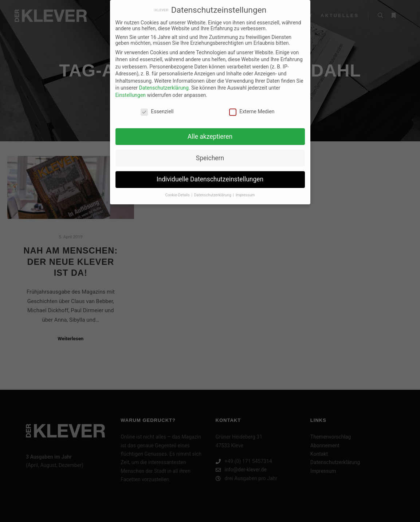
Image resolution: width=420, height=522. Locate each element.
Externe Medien (252, 107)
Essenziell (157, 107)
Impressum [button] (245, 191)
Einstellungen (131, 91)
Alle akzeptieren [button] (210, 132)
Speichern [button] (210, 154)
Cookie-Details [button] (178, 191)
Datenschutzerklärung (164, 84)
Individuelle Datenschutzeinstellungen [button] (210, 175)
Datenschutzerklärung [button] (213, 191)
